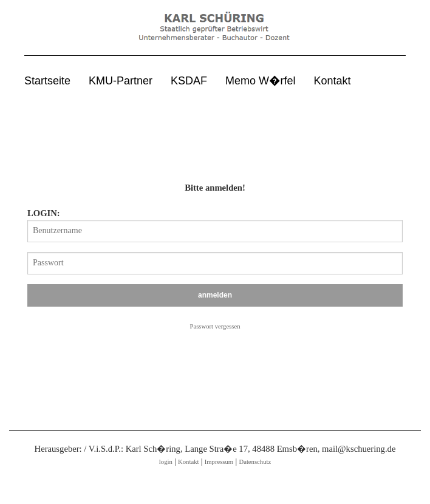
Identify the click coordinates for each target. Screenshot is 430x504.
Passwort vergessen (215, 326)
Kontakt (333, 81)
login (166, 462)
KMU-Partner (121, 81)
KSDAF (189, 81)
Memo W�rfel (260, 81)
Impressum (219, 462)
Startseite (47, 81)
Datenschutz (255, 462)
